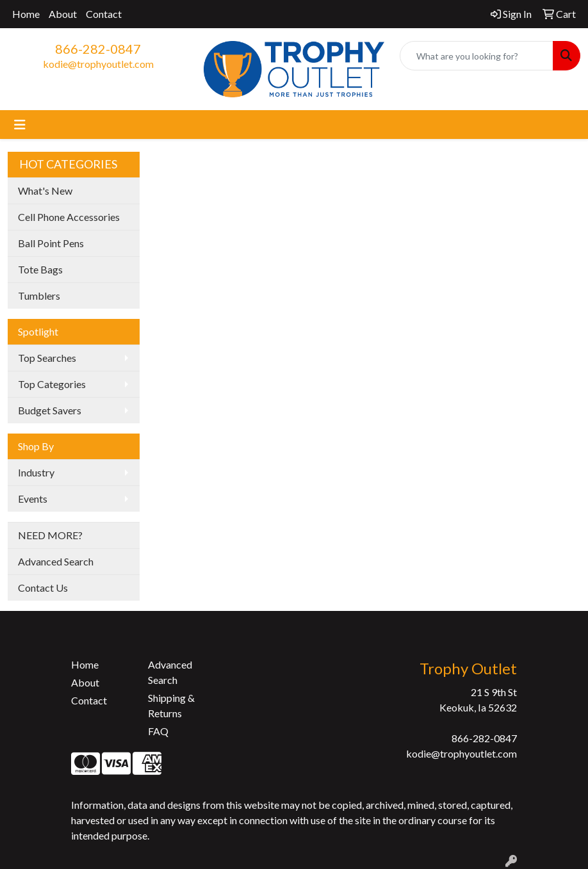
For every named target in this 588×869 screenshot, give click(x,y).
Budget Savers (50, 410)
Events (33, 499)
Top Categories (52, 384)
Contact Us (43, 588)
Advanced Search (56, 561)
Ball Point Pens (51, 243)
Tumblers (39, 296)
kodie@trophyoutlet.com (98, 64)
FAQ (158, 731)
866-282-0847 (98, 49)
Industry (36, 472)
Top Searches (47, 358)
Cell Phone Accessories (69, 217)
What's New (45, 191)
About (63, 14)
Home (26, 14)
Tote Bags (40, 269)
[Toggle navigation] (20, 125)
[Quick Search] (477, 56)
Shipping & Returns (171, 705)
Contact (104, 14)
